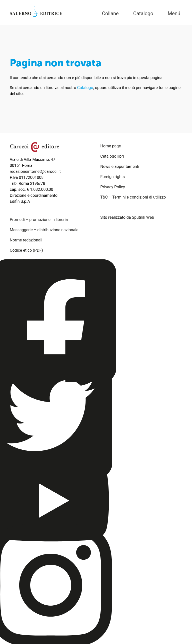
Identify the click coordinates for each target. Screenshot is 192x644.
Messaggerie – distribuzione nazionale (44, 230)
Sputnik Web (143, 217)
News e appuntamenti (120, 166)
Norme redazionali (26, 240)
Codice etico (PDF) (26, 250)
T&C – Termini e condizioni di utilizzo (133, 197)
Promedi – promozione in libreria (39, 220)
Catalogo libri (112, 156)
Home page (110, 146)
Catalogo (85, 88)
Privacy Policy (113, 187)
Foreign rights (112, 177)
